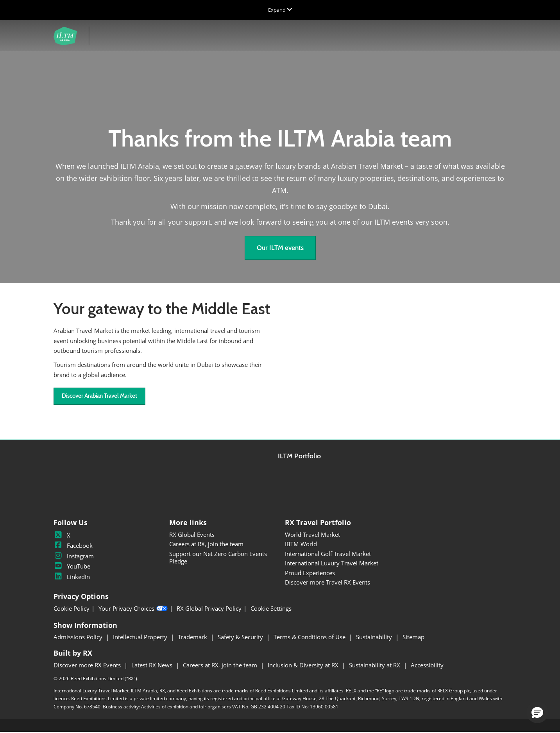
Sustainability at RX (375, 666)
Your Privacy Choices (133, 610)
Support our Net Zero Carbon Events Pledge (218, 558)
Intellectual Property (141, 638)
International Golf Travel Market (328, 554)
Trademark (193, 638)
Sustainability (375, 638)
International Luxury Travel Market (332, 564)
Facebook (73, 546)
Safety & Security (241, 638)
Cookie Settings (271, 609)
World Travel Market (312, 535)
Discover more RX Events (88, 666)
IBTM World (301, 545)
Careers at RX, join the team (206, 545)
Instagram (74, 557)
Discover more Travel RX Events (327, 583)
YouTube (72, 567)
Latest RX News (153, 666)
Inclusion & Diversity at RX (304, 666)
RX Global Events (192, 535)
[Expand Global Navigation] (280, 10)
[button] (280, 249)
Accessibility (427, 666)
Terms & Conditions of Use (310, 638)
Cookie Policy (72, 609)
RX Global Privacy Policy (209, 609)
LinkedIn (72, 577)
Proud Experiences (310, 574)
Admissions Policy (79, 638)
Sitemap (413, 638)
